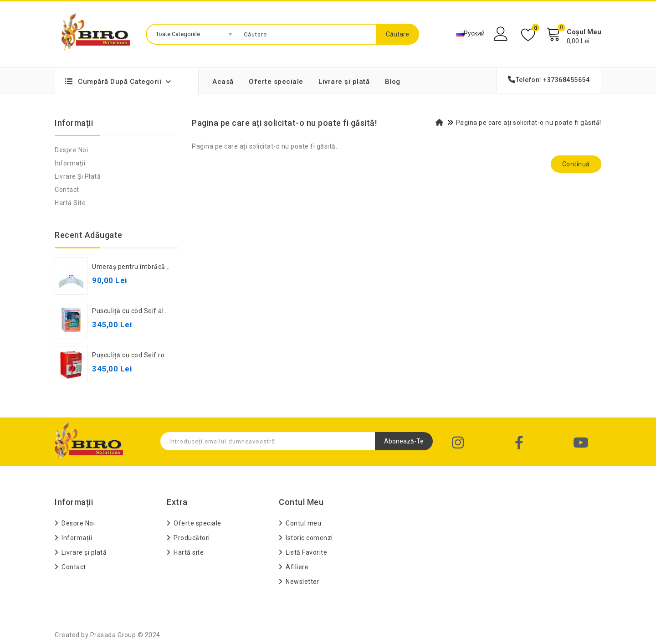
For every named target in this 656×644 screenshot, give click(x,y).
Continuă (576, 164)
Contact (67, 190)
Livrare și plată (344, 82)
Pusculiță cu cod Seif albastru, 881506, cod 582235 (171, 311)
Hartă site (70, 203)
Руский (471, 33)
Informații (70, 163)
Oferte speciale (276, 82)
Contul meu (303, 523)
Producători (192, 538)
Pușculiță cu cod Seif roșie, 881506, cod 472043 (166, 355)
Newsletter (302, 582)
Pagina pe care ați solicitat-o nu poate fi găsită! (529, 123)
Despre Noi (71, 150)
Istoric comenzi (309, 538)
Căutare (397, 34)
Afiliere (297, 567)
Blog (393, 82)
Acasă (223, 82)
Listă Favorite (306, 552)
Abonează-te (404, 441)
